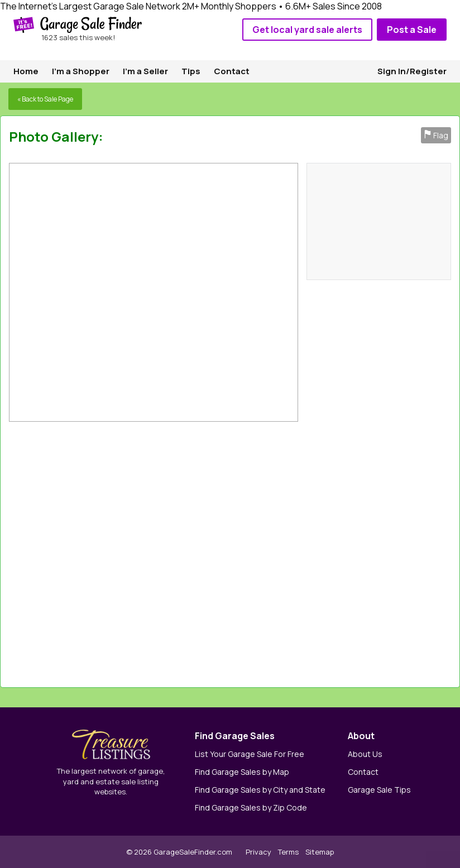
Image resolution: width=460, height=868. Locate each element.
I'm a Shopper (81, 71)
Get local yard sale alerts (307, 30)
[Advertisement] (326, 552)
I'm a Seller (145, 71)
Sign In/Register (412, 71)
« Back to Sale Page (45, 99)
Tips (191, 71)
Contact (232, 71)
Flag (436, 135)
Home (26, 71)
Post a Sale (412, 30)
